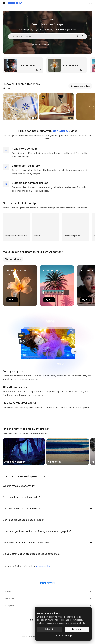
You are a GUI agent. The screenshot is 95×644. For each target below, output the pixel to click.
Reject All (49, 629)
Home (43, 19)
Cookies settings (63, 636)
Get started (49, 598)
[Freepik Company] (48, 583)
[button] (12, 36)
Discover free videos (80, 86)
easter (59, 45)
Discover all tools (13, 259)
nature (36, 45)
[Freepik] (15, 3)
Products (49, 591)
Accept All (77, 629)
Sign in (89, 3)
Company (49, 605)
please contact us (45, 566)
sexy (47, 45)
